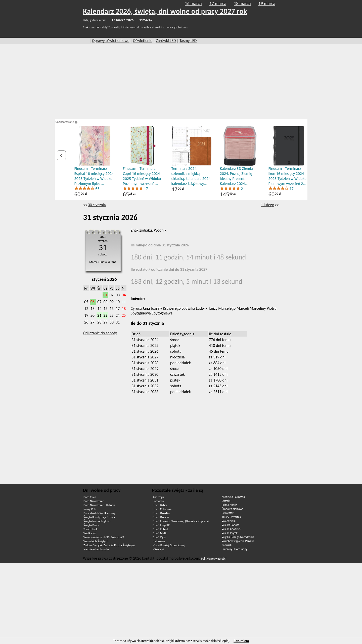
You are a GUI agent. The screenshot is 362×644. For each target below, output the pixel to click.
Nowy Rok (90, 509)
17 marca (218, 4)
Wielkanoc (90, 533)
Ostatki (226, 501)
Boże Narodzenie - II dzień (99, 505)
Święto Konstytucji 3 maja (99, 517)
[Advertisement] (181, 82)
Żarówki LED (166, 41)
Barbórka (158, 501)
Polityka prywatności (214, 559)
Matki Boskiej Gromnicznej (169, 545)
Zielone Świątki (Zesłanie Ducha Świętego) (109, 545)
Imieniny (227, 549)
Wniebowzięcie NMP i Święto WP (104, 537)
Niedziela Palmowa (233, 497)
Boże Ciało (90, 497)
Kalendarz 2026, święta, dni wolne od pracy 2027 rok (165, 11)
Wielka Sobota (231, 525)
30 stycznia (97, 205)
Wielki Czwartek (232, 529)
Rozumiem (241, 641)
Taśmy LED (188, 41)
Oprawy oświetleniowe (111, 41)
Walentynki (229, 521)
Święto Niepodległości (97, 521)
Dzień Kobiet (160, 529)
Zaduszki (227, 545)
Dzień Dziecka (161, 517)
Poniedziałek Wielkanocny (99, 513)
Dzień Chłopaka (162, 509)
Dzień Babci (160, 505)
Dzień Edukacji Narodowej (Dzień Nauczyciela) (181, 521)
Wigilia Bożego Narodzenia (238, 537)
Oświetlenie (143, 41)
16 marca (193, 4)
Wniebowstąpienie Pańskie (238, 541)
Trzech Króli (90, 529)
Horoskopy (241, 549)
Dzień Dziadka (161, 513)
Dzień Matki (160, 533)
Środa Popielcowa (233, 509)
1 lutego (268, 205)
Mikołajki (158, 549)
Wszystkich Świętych (96, 541)
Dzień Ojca (159, 537)
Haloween (159, 541)
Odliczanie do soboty (100, 333)
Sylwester (228, 513)
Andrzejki (158, 497)
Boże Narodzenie (94, 501)
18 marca (242, 4)
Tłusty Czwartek (231, 517)
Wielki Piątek (230, 533)
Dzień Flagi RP (161, 525)
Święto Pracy (91, 525)
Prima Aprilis (230, 505)
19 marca (267, 4)
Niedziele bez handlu (96, 549)
